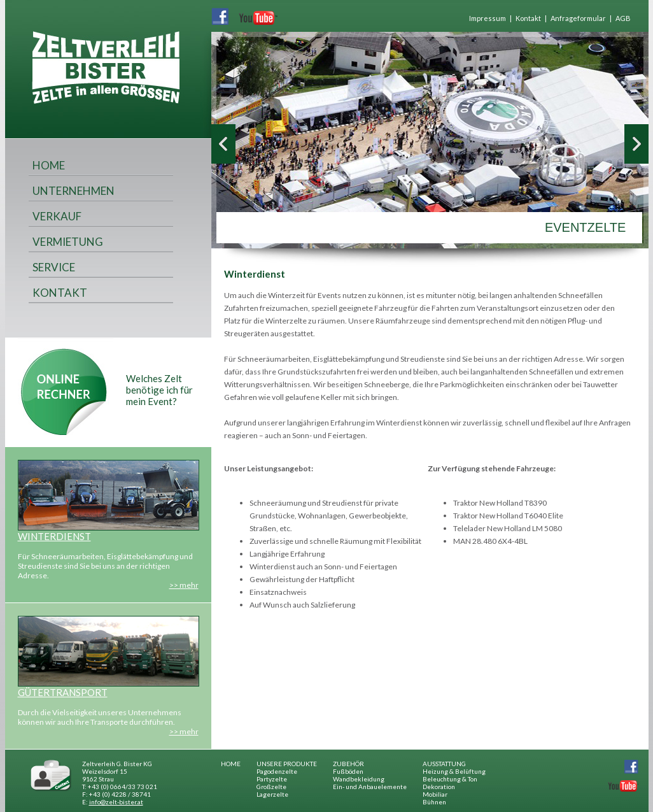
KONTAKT (60, 293)
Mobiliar (435, 794)
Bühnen (434, 802)
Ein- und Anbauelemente (370, 787)
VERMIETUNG (68, 242)
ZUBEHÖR (348, 764)
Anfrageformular (578, 18)
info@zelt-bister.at (116, 802)
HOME (49, 165)
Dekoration (439, 787)
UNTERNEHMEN (74, 191)
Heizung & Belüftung (454, 771)
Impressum (488, 18)
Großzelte (271, 787)
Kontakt (528, 18)
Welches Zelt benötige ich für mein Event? (159, 390)
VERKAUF (57, 216)
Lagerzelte (272, 794)
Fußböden (348, 771)
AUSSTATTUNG (444, 764)
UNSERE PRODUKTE (287, 764)
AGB (623, 18)
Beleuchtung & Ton (450, 779)
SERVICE (54, 267)
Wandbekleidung (359, 779)
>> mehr (184, 585)
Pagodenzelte (277, 771)
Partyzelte (272, 779)
